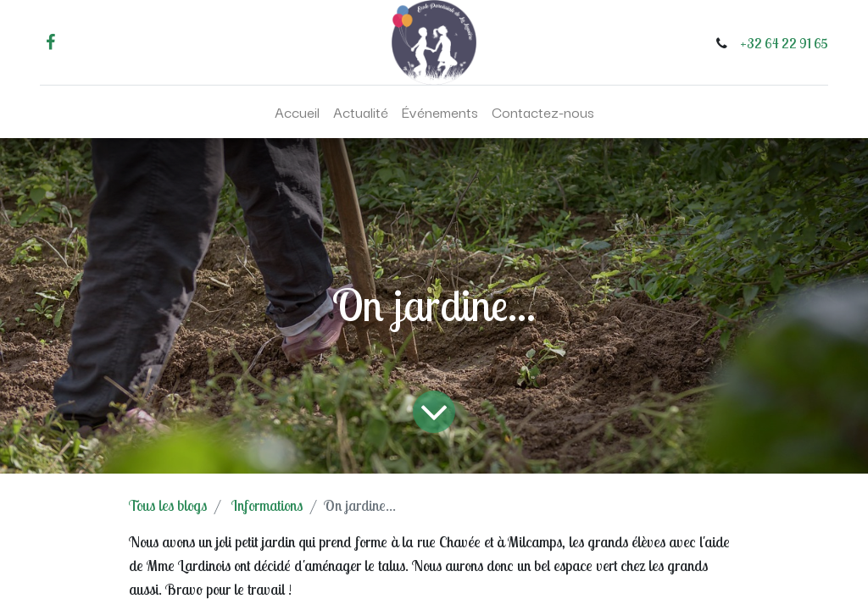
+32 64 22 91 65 (784, 43)
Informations (267, 505)
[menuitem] (297, 112)
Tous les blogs (168, 505)
